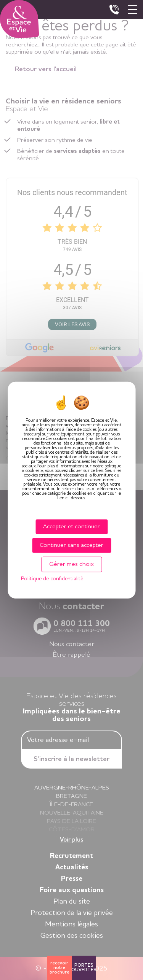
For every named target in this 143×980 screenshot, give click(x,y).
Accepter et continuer (71, 526)
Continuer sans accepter (71, 545)
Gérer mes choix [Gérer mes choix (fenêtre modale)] (71, 564)
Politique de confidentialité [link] (52, 579)
